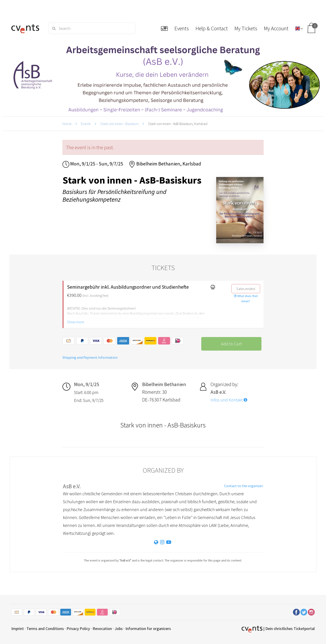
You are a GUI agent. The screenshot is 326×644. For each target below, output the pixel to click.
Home (67, 124)
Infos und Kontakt (229, 400)
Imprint (18, 629)
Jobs (119, 629)
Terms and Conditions (45, 629)
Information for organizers (148, 629)
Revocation (102, 629)
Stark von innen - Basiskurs (119, 124)
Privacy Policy (78, 629)
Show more (76, 322)
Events (86, 124)
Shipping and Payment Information (90, 357)
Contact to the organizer (244, 486)
